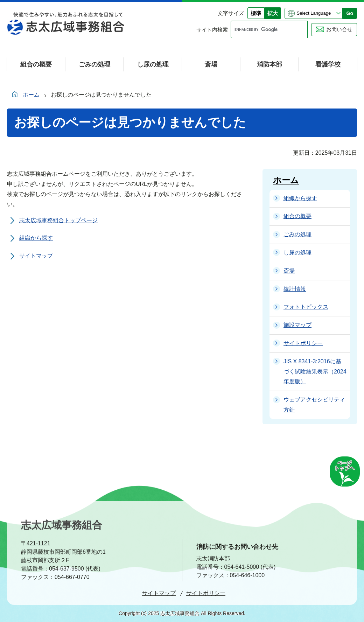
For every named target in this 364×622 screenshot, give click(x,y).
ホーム (31, 95)
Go (350, 13)
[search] (262, 29)
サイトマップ (36, 256)
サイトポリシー (206, 593)
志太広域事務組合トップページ (58, 220)
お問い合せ (339, 29)
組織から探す (36, 238)
